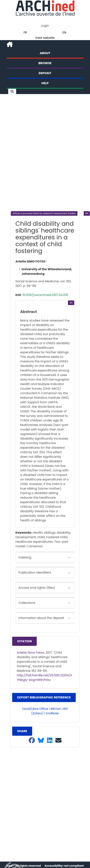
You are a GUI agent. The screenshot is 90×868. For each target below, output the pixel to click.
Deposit (45, 73)
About (45, 53)
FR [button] (25, 32)
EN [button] (64, 32)
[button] (12, 91)
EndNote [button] (53, 713)
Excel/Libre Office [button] (35, 709)
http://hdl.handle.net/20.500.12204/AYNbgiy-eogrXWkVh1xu (44, 678)
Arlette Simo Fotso (30, 653)
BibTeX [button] (56, 709)
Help (45, 83)
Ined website (45, 38)
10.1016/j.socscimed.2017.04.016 (45, 295)
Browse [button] (45, 63)
